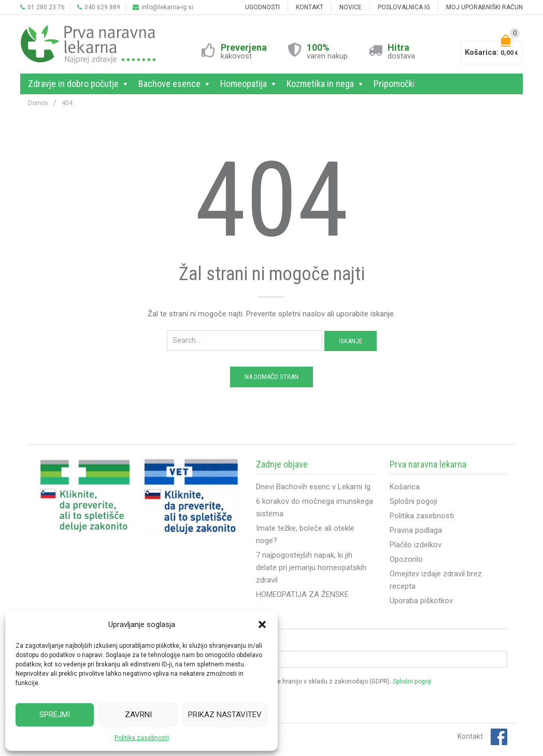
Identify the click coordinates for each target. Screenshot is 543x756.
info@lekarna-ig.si (163, 7)
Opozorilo (406, 559)
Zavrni (138, 715)
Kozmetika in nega (322, 84)
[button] (262, 624)
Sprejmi (55, 715)
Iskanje (351, 341)
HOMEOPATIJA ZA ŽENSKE (302, 594)
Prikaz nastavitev (225, 715)
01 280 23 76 (42, 7)
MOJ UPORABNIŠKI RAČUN (484, 7)
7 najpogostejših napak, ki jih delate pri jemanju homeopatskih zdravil (311, 568)
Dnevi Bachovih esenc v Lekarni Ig (313, 487)
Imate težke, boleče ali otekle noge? (305, 534)
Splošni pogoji (413, 501)
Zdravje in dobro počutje (75, 84)
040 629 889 (99, 7)
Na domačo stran (271, 377)
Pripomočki (396, 84)
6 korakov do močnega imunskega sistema (315, 507)
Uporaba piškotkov (421, 601)
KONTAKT (310, 7)
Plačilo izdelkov (416, 545)
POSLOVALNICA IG (404, 7)
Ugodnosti (262, 7)
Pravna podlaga (416, 530)
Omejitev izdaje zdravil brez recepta (436, 580)
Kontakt (470, 736)
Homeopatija (246, 84)
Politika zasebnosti (142, 738)
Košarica (405, 487)
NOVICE (351, 7)
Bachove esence (172, 84)
